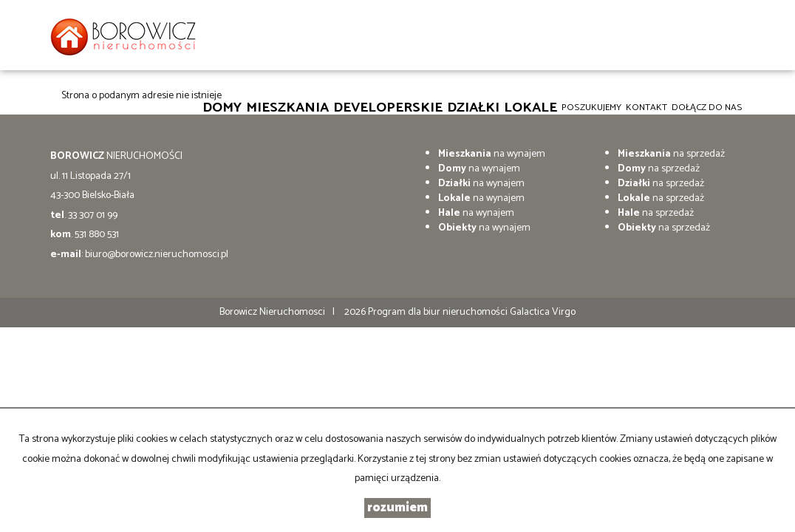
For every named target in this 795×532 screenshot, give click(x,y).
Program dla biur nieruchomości (439, 312)
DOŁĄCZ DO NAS (707, 108)
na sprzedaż (671, 154)
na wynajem (492, 154)
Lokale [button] (530, 107)
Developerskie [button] (388, 107)
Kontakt (646, 108)
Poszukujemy (591, 108)
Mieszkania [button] (287, 107)
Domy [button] (222, 107)
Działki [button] (473, 107)
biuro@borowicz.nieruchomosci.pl (157, 255)
